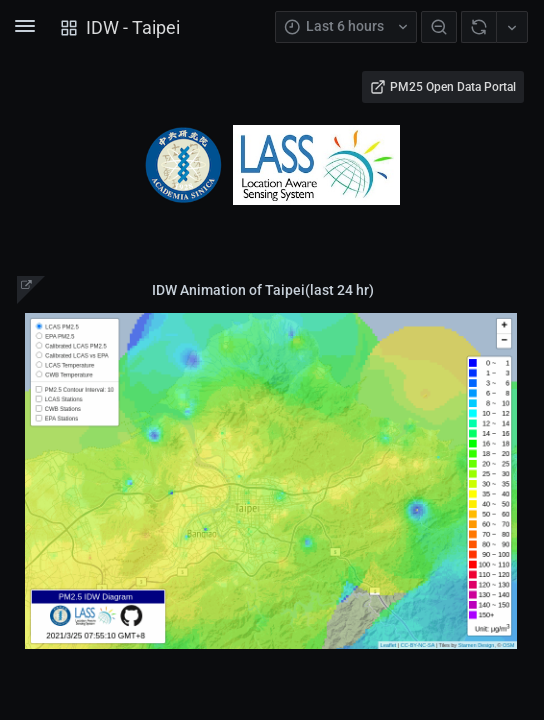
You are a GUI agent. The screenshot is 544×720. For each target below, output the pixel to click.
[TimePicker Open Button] (346, 27)
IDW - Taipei (133, 27)
